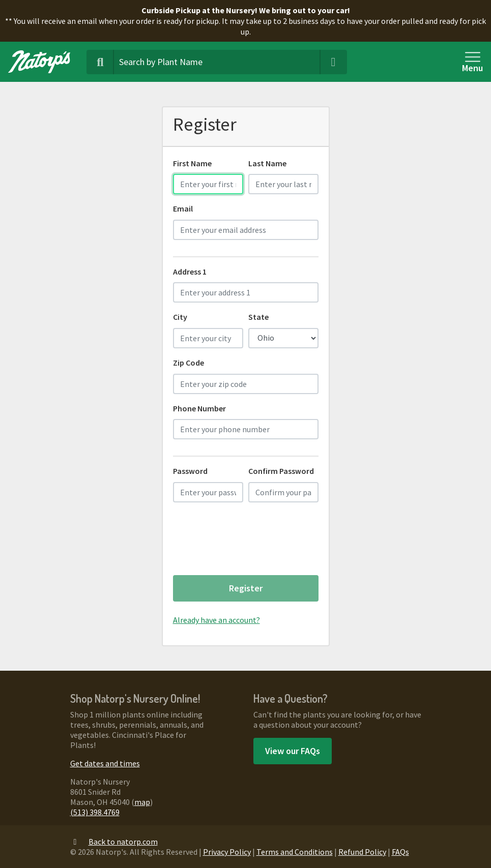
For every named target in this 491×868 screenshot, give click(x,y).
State (258, 317)
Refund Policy (362, 852)
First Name (192, 163)
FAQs (400, 852)
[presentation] (250, 543)
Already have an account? (216, 620)
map (142, 802)
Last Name (267, 163)
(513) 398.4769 (95, 812)
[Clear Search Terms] (333, 62)
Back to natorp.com (114, 842)
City (180, 317)
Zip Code (189, 363)
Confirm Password (281, 471)
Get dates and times (105, 763)
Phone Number (199, 408)
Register (246, 588)
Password (190, 471)
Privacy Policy (227, 852)
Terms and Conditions (295, 852)
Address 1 (190, 272)
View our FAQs (293, 751)
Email (183, 208)
